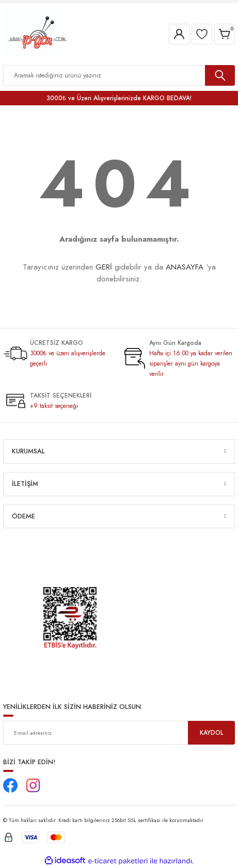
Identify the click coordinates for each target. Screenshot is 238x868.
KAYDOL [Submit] (211, 732)
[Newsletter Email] (119, 733)
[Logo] (37, 33)
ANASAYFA (185, 267)
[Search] (119, 75)
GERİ (104, 267)
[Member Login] (179, 34)
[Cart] (225, 34)
